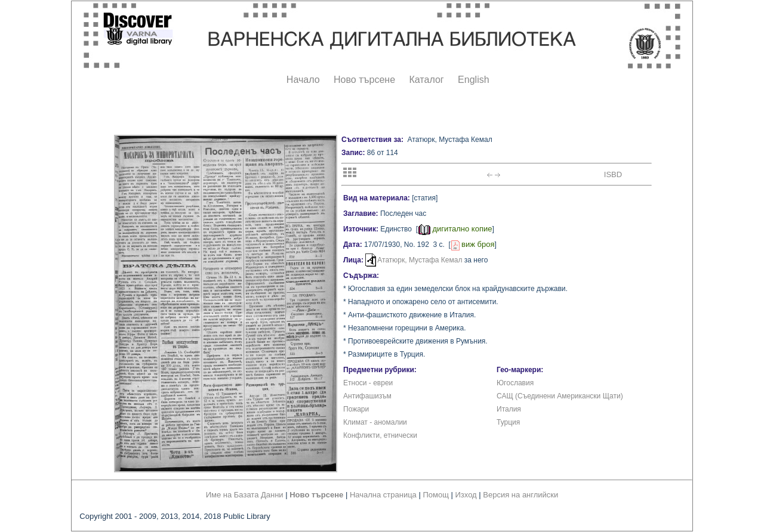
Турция (508, 422)
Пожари (356, 409)
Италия (509, 409)
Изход (466, 495)
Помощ (435, 495)
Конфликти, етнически (380, 435)
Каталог (426, 80)
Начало (303, 80)
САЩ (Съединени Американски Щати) (560, 396)
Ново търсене (364, 80)
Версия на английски (520, 495)
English (473, 80)
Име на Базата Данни (245, 495)
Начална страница (383, 495)
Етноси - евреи (368, 383)
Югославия (515, 383)
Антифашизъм (367, 396)
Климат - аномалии (375, 422)
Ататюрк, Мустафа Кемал (420, 260)
